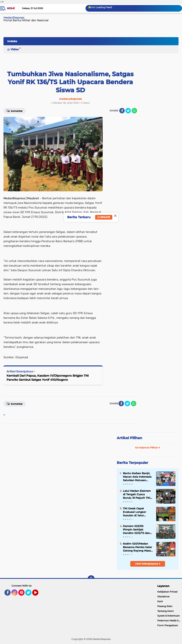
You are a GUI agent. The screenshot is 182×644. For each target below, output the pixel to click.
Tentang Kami (165, 611)
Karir (160, 601)
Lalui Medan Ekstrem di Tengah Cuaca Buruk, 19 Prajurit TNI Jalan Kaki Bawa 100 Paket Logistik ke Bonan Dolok (137, 494)
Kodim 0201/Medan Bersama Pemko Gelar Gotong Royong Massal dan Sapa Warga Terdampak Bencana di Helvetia (138, 547)
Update (104, 217)
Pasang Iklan (165, 606)
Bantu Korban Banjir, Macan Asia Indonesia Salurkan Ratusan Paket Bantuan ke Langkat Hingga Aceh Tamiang (137, 477)
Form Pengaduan (168, 625)
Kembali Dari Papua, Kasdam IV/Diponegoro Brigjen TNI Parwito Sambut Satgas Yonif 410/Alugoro (48, 378)
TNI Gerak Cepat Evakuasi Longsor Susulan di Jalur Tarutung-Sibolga (134, 512)
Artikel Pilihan (129, 438)
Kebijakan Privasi (167, 592)
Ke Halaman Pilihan (148, 448)
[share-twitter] (128, 111)
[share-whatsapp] (134, 111)
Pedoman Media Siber (170, 620)
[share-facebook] (122, 111)
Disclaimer (163, 597)
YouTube (38, 594)
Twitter (30, 594)
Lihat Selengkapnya (148, 564)
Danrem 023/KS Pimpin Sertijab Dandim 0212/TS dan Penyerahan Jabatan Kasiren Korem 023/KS (137, 530)
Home (11, 8)
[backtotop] (91, 579)
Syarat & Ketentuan (168, 616)
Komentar (15, 404)
